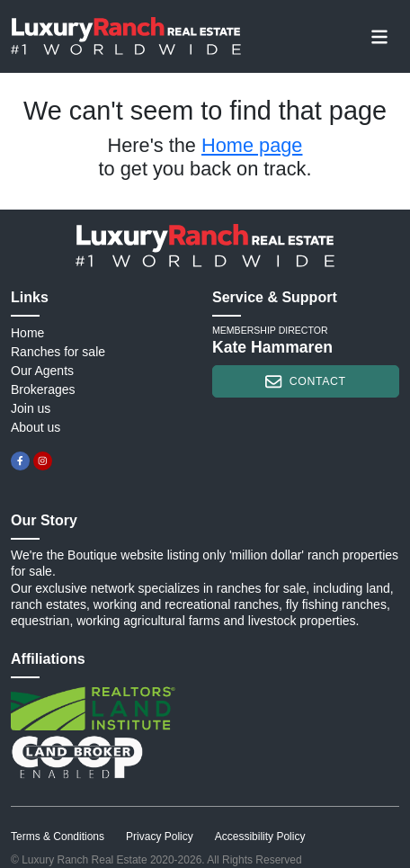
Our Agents (42, 371)
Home (27, 333)
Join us (31, 408)
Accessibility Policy (260, 837)
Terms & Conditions (58, 837)
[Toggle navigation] (379, 36)
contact (305, 381)
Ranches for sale (58, 352)
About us (36, 427)
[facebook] (20, 461)
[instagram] (43, 461)
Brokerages (43, 389)
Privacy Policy (160, 837)
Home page (252, 145)
